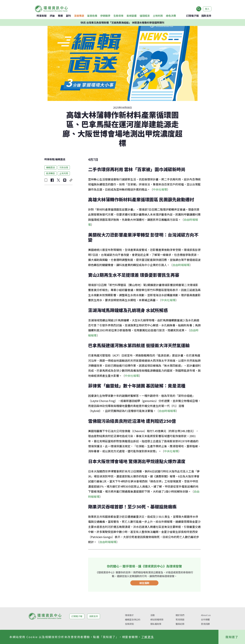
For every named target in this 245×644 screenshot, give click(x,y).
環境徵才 (129, 615)
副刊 (68, 16)
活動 (152, 615)
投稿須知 (129, 624)
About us (206, 615)
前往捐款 (144, 583)
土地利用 (158, 16)
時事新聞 (42, 16)
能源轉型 (50, 173)
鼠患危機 (92, 16)
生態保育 (118, 16)
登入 (207, 9)
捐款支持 (206, 16)
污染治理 (64, 167)
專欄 (60, 16)
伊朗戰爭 (105, 16)
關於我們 (180, 615)
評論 (52, 16)
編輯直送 (60, 159)
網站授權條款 (157, 619)
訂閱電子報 (192, 16)
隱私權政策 (156, 624)
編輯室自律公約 (133, 619)
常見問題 (180, 619)
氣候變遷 (132, 16)
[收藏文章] (46, 180)
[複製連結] (71, 180)
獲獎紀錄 (180, 624)
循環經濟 (145, 16)
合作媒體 (205, 619)
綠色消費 (171, 16)
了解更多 (148, 637)
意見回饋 (205, 624)
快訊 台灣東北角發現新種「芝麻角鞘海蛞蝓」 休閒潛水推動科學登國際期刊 (122, 22)
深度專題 (79, 16)
